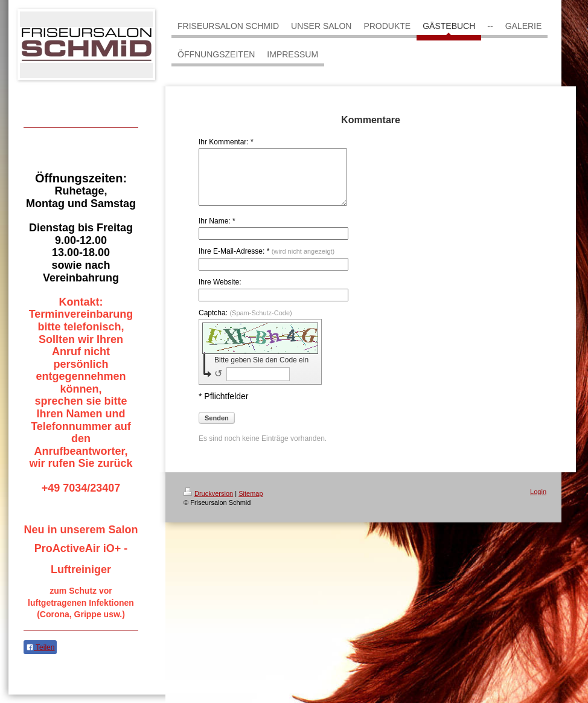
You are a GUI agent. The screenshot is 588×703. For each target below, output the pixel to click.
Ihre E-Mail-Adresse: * (267, 262)
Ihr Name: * (217, 232)
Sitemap (251, 504)
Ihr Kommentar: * (226, 142)
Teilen (40, 647)
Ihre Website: (220, 293)
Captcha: (245, 324)
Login (538, 502)
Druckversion (208, 504)
